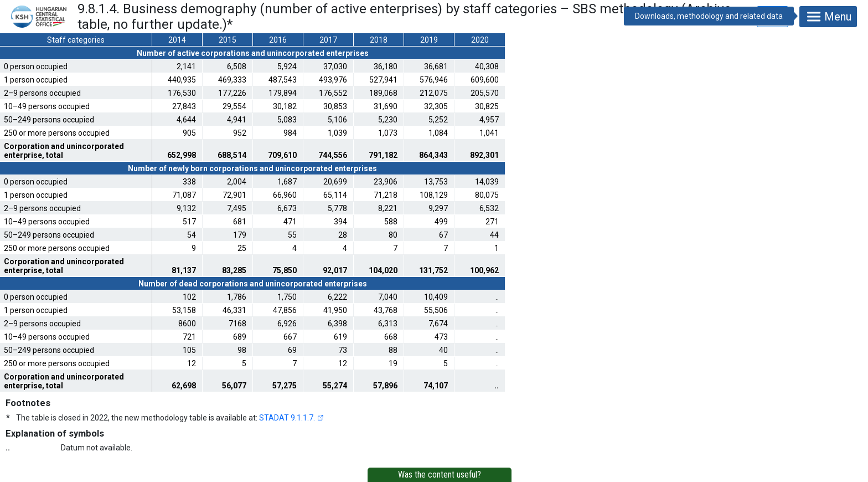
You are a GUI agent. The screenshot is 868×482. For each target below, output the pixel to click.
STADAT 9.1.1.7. (287, 418)
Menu (828, 17)
